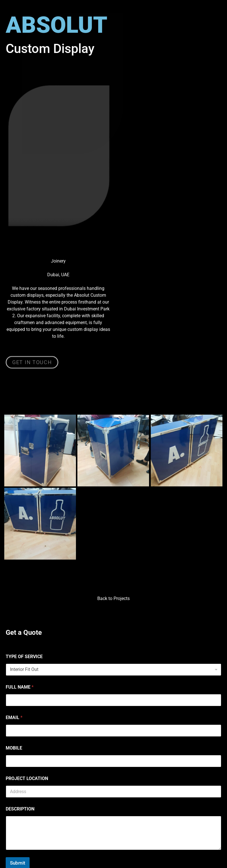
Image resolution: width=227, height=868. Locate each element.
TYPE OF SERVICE (24, 657)
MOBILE (14, 748)
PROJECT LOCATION (27, 778)
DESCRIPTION (20, 809)
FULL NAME (20, 687)
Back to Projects (113, 598)
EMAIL (14, 717)
